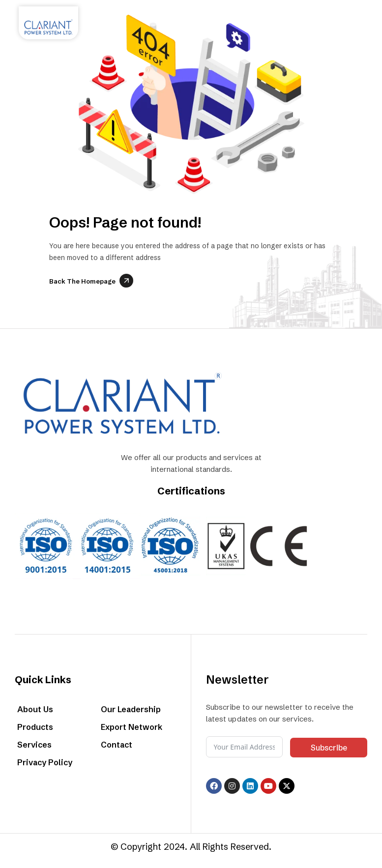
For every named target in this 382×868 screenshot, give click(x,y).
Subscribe (329, 748)
